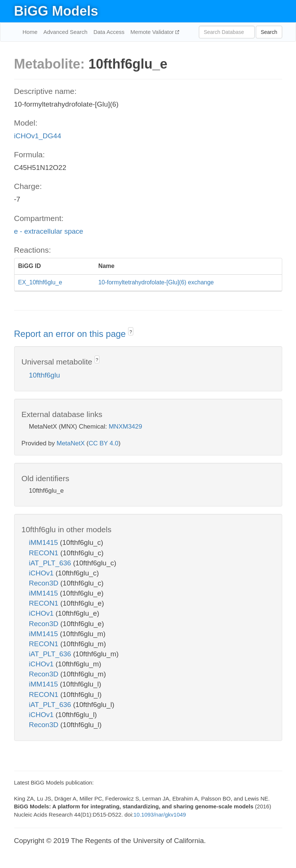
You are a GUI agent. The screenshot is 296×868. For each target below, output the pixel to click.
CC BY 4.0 (104, 443)
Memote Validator (153, 32)
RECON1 (45, 553)
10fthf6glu (44, 375)
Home (30, 32)
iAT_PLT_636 (51, 563)
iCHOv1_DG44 (38, 136)
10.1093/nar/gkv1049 (160, 815)
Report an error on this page (71, 334)
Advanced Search (66, 32)
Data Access (109, 32)
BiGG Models (56, 11)
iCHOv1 (42, 573)
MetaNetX (71, 443)
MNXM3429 (125, 427)
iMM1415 (44, 542)
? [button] (131, 332)
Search (269, 32)
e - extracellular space (49, 231)
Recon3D (45, 583)
